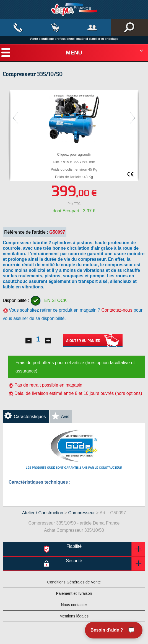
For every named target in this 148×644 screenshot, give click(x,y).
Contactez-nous (117, 310)
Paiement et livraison (74, 593)
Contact (18, 28)
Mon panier (55, 28)
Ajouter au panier (93, 341)
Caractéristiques (30, 417)
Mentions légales (74, 616)
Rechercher (129, 28)
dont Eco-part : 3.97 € (74, 211)
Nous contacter (74, 605)
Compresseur (82, 513)
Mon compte (93, 28)
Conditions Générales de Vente (74, 582)
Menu (74, 53)
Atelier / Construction (43, 513)
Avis (65, 417)
